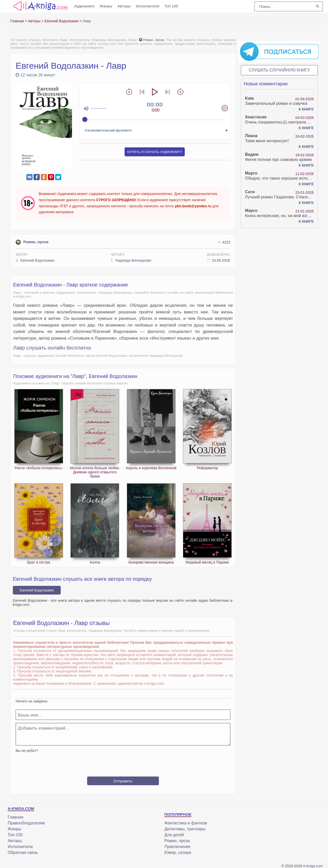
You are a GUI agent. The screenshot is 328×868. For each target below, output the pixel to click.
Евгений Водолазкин (35, 260)
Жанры (106, 6)
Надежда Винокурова (131, 260)
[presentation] (123, 763)
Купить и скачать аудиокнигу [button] (155, 152)
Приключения (177, 847)
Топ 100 (171, 6)
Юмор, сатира (178, 852)
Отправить (123, 781)
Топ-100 (15, 835)
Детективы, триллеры (185, 829)
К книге (306, 109)
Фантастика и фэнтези (186, 823)
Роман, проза (151, 40)
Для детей (174, 835)
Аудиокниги (84, 6)
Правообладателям (26, 823)
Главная (16, 817)
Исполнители (148, 6)
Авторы (124, 6)
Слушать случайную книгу (279, 70)
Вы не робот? (27, 751)
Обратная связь (23, 852)
